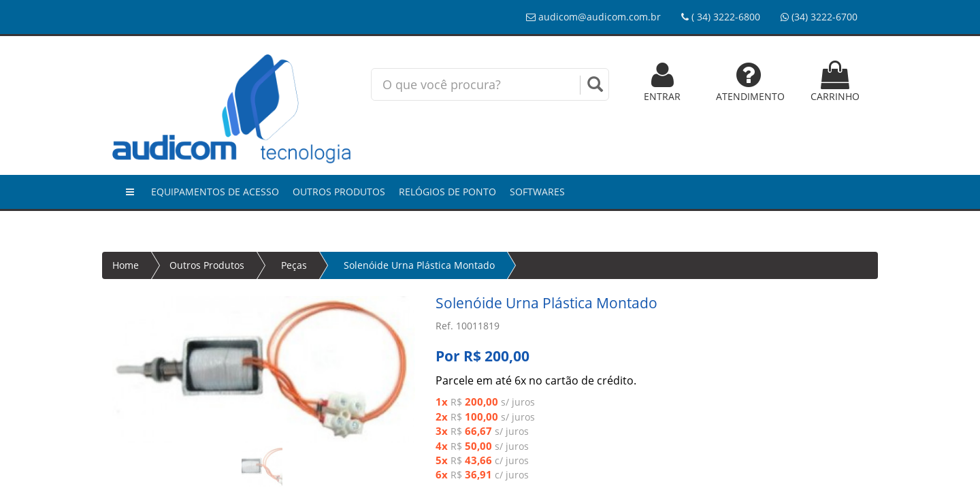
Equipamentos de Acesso (215, 192)
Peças (294, 265)
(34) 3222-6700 (819, 17)
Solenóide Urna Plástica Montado (419, 265)
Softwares (537, 192)
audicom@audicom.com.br (593, 17)
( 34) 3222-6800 (721, 17)
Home (126, 265)
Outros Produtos (339, 192)
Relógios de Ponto (447, 192)
